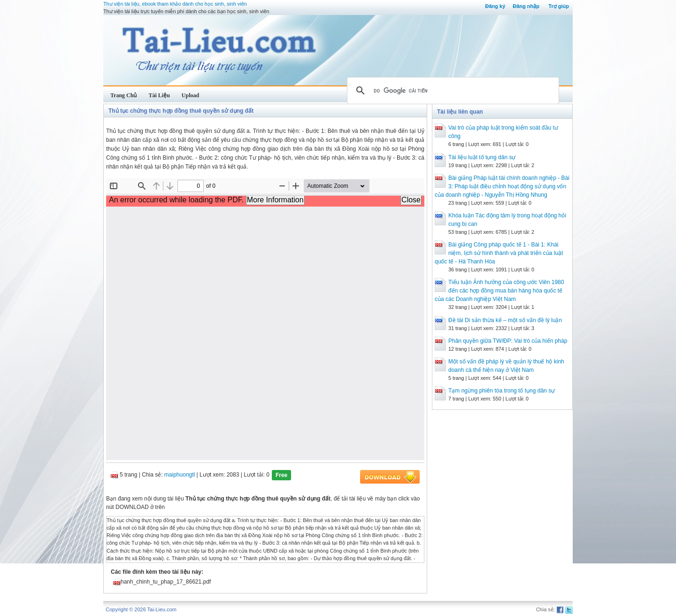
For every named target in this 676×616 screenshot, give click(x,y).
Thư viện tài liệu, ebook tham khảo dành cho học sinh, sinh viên (175, 4)
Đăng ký (495, 6)
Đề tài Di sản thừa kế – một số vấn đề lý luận (505, 320)
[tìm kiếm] (452, 91)
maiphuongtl (180, 475)
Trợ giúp (559, 6)
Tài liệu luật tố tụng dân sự (482, 157)
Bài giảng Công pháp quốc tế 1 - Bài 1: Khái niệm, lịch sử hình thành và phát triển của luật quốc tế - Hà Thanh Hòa (499, 253)
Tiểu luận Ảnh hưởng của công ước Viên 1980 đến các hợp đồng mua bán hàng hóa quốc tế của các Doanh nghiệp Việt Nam (499, 291)
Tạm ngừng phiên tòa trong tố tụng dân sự (502, 391)
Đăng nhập (526, 6)
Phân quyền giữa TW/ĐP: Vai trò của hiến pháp (508, 341)
